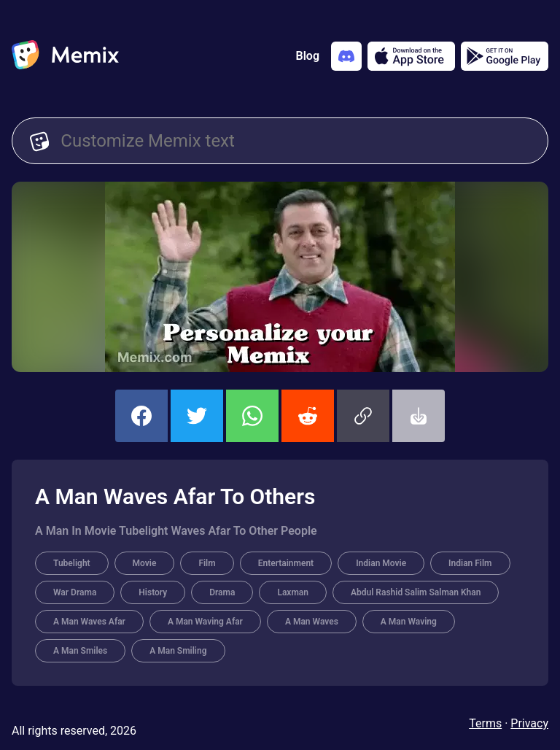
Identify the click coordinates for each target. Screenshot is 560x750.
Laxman (293, 592)
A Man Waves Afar (89, 622)
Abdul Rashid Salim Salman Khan (416, 592)
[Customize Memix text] (295, 141)
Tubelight (72, 563)
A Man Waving (409, 622)
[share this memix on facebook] (141, 416)
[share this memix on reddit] (308, 416)
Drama (222, 592)
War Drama (75, 592)
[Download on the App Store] (411, 56)
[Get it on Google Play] (505, 56)
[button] (363, 416)
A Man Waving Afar (205, 622)
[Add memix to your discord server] (346, 56)
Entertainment (286, 563)
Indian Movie (381, 563)
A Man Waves (312, 622)
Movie (145, 563)
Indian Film (470, 563)
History (153, 592)
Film (207, 563)
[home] (65, 56)
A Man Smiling (178, 651)
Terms (485, 723)
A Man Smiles (80, 651)
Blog (308, 56)
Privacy (529, 723)
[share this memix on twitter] (197, 416)
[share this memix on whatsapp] (252, 416)
